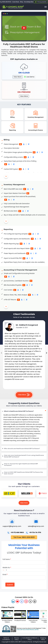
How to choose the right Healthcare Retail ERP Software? (21, 465)
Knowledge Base (29, 2)
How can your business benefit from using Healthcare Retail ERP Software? (24, 456)
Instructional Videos (33, 617)
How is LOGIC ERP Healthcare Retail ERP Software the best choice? (23, 473)
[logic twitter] (30, 601)
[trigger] (46, 7)
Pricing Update (41, 2)
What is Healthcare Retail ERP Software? (19, 411)
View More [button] (24, 395)
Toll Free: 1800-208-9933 (24, 537)
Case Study (16, 2)
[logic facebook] (22, 601)
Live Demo (29, 77)
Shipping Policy (43, 639)
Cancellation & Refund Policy (30, 639)
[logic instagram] (26, 601)
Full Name (7, 559)
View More (18, 77)
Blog (22, 2)
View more (24, 503)
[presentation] (1, 353)
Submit (10, 585)
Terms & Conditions (6, 639)
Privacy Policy (17, 639)
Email (5, 574)
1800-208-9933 (6, 2)
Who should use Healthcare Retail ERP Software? (22, 449)
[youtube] (17, 601)
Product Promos (20, 616)
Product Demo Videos (7, 617)
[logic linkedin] (13, 601)
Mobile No (7, 567)
